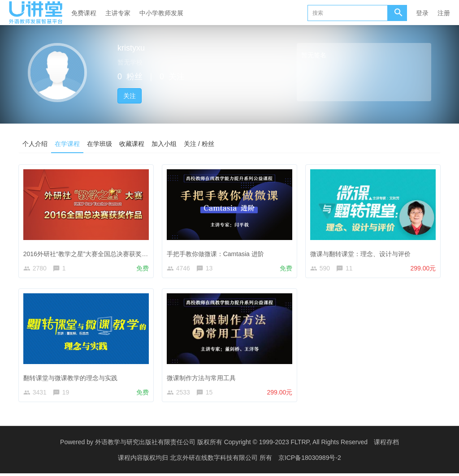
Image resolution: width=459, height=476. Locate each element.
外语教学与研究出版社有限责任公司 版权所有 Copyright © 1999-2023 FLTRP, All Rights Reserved (231, 445)
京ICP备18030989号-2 (310, 460)
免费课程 (84, 13)
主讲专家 (118, 13)
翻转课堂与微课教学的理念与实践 (72, 377)
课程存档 (386, 445)
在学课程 (67, 144)
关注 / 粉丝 (199, 144)
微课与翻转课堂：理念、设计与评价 (362, 252)
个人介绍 (35, 144)
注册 (444, 13)
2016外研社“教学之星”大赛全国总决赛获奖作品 (90, 252)
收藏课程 (132, 144)
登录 (422, 13)
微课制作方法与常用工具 (203, 377)
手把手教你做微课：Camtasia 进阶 (217, 252)
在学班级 (100, 144)
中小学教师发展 (161, 13)
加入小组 (164, 144)
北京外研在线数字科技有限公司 (215, 460)
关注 (130, 96)
